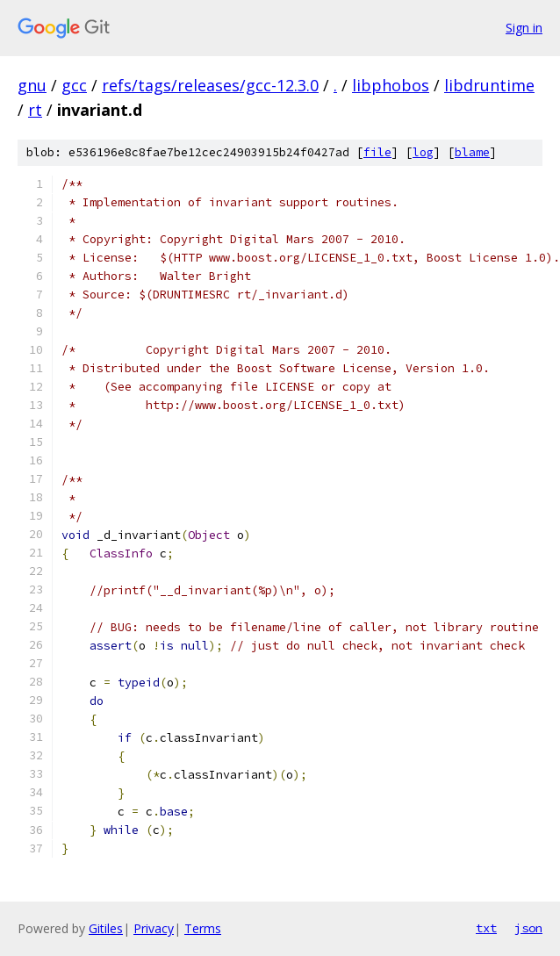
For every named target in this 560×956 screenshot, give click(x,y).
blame (472, 152)
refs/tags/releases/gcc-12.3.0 (210, 85)
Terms (203, 928)
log (423, 152)
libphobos (391, 85)
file (377, 152)
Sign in (524, 28)
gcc (74, 85)
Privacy (154, 928)
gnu (32, 85)
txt (486, 928)
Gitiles (106, 928)
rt (35, 110)
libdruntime (489, 85)
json (528, 928)
